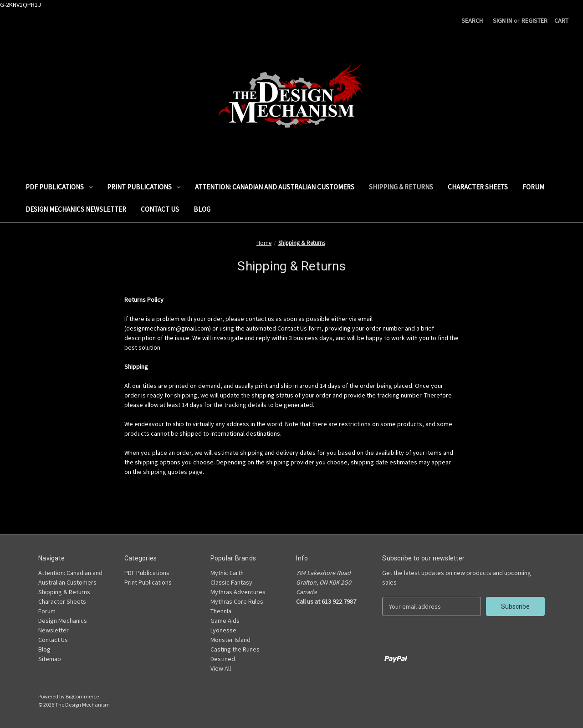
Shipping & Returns (401, 187)
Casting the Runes (235, 649)
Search (472, 20)
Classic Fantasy (231, 582)
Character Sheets (478, 187)
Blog (202, 209)
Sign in (502, 20)
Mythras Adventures (238, 592)
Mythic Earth (227, 573)
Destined (223, 659)
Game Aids (225, 621)
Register (534, 20)
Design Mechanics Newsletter (76, 209)
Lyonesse (223, 630)
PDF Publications (59, 187)
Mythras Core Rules (237, 601)
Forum (533, 187)
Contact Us (160, 209)
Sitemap (50, 659)
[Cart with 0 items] (561, 21)
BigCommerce (82, 696)
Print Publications (144, 187)
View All (221, 668)
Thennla (221, 611)
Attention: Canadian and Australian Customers (275, 187)
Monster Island (230, 640)
